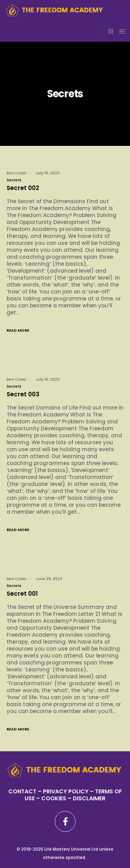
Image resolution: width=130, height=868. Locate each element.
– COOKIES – (54, 798)
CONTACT (22, 791)
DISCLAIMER (89, 798)
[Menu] (120, 31)
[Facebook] (65, 821)
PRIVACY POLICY (66, 791)
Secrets (14, 180)
